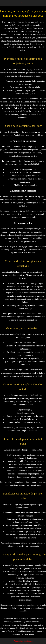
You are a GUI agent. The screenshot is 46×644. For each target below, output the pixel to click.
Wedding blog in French (23, 641)
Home (23, 3)
